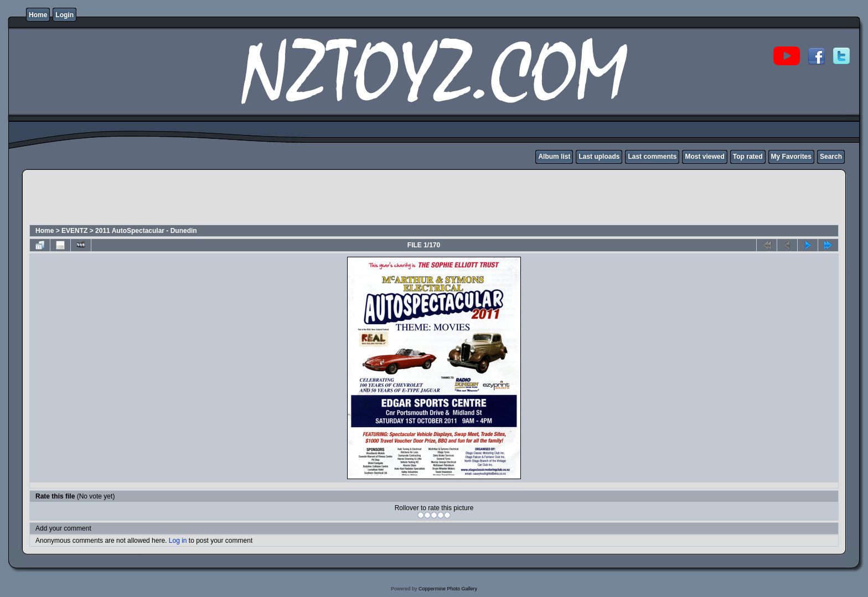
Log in (178, 541)
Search (831, 157)
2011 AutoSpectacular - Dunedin (146, 231)
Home (38, 15)
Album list (554, 157)
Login (64, 15)
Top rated (748, 157)
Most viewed (704, 157)
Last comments (652, 157)
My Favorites (791, 157)
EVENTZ (74, 231)
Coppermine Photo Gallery (448, 589)
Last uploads (599, 157)
